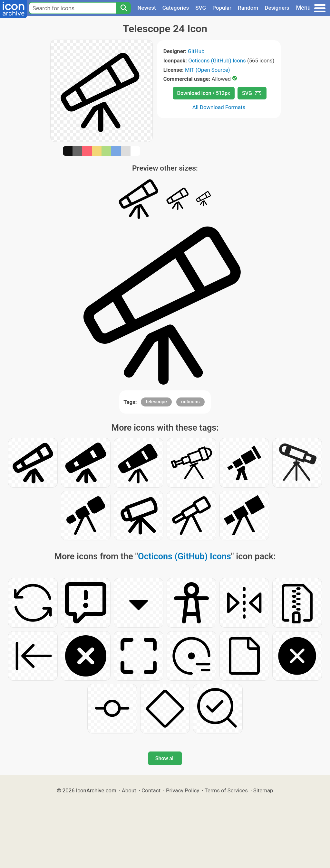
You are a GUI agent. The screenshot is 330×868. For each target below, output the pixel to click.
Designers (277, 8)
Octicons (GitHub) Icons (217, 61)
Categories (176, 8)
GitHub (196, 51)
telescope (156, 402)
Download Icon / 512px (204, 93)
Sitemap (263, 790)
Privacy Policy (183, 790)
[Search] (123, 8)
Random (248, 8)
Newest (146, 8)
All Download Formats (219, 107)
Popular (222, 8)
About (129, 790)
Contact (151, 790)
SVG (201, 8)
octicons (190, 402)
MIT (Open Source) (208, 70)
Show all (165, 758)
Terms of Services (226, 790)
